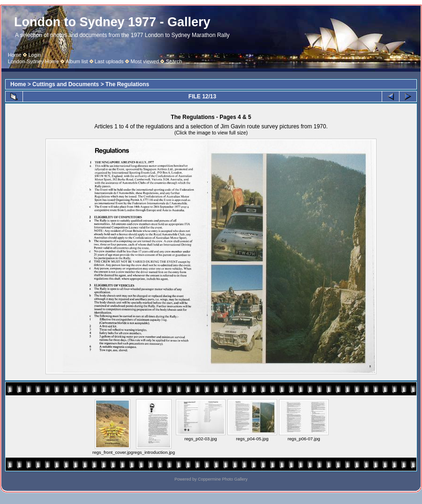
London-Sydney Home (34, 61)
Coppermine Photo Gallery (223, 479)
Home (15, 55)
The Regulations (127, 84)
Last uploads (109, 61)
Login (34, 55)
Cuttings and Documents (66, 84)
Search (174, 61)
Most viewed (145, 61)
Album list (77, 61)
